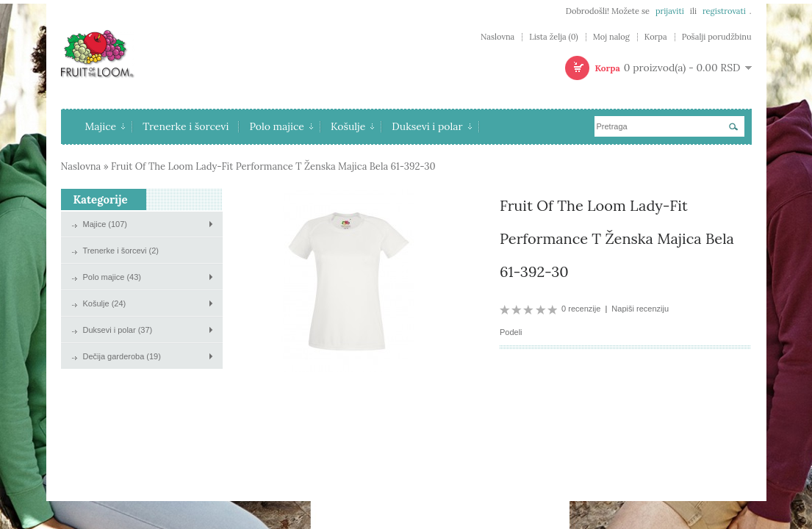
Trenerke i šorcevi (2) (121, 251)
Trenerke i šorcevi (186, 126)
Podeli (511, 332)
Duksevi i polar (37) (118, 330)
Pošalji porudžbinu (717, 37)
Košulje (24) (105, 303)
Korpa (656, 37)
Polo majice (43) (112, 277)
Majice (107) (105, 224)
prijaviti (670, 11)
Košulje (352, 126)
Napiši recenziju (640, 309)
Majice (105, 126)
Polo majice (281, 126)
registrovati (724, 11)
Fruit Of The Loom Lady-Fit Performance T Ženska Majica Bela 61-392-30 (273, 166)
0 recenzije (581, 309)
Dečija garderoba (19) (122, 356)
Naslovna (497, 37)
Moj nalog (611, 37)
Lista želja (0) (553, 37)
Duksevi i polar (431, 126)
